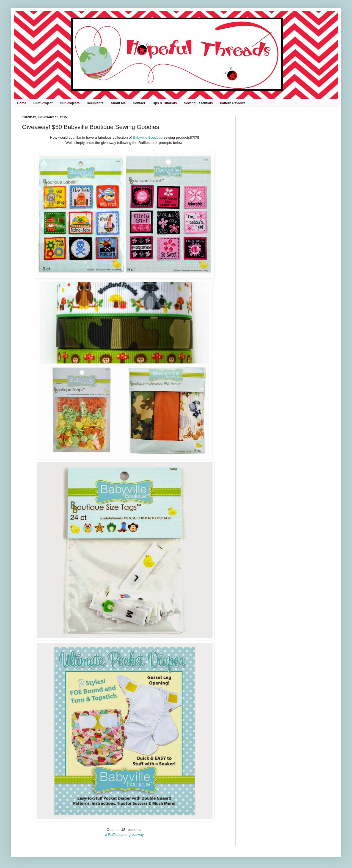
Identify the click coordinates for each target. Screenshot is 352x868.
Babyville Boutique (148, 137)
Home (22, 103)
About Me (118, 103)
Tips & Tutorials (164, 103)
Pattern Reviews (233, 103)
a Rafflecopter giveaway (124, 835)
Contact (139, 103)
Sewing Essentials (198, 103)
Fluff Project (43, 103)
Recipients (95, 103)
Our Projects (70, 103)
